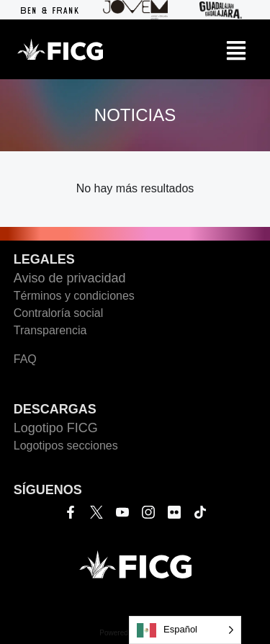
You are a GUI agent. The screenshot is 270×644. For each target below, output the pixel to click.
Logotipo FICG (56, 428)
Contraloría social (59, 313)
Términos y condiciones (74, 296)
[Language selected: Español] (185, 630)
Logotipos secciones (66, 446)
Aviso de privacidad (70, 278)
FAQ (25, 359)
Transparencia (50, 330)
